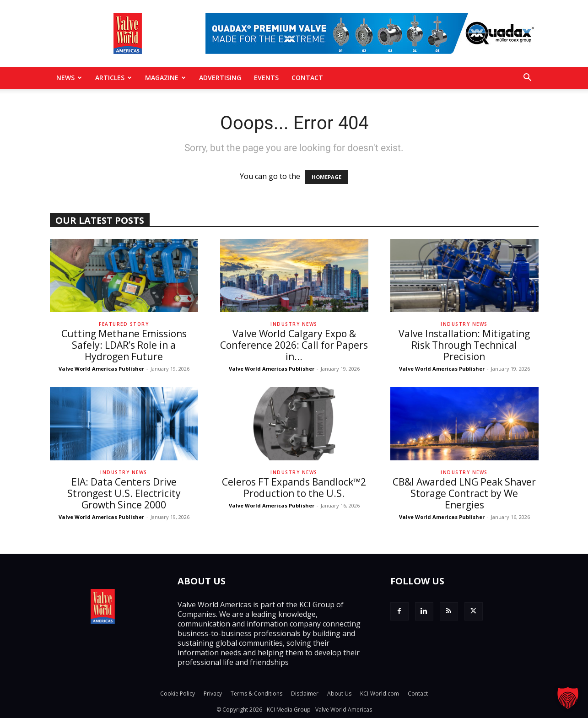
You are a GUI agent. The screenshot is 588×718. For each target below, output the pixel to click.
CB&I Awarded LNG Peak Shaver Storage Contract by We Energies (464, 493)
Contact (307, 78)
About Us (339, 694)
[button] (528, 78)
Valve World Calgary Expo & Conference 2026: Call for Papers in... (294, 345)
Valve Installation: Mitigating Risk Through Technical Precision (464, 345)
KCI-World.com (380, 694)
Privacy (213, 694)
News (69, 78)
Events (266, 78)
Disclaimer (305, 694)
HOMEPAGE (326, 177)
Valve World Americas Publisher (101, 369)
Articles (113, 78)
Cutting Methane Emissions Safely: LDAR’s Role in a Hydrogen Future (124, 345)
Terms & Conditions (256, 694)
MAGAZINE (165, 78)
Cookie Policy (178, 694)
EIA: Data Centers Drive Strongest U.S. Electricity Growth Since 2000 (124, 493)
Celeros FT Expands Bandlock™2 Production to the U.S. (294, 488)
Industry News (294, 324)
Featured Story (124, 324)
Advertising (220, 78)
